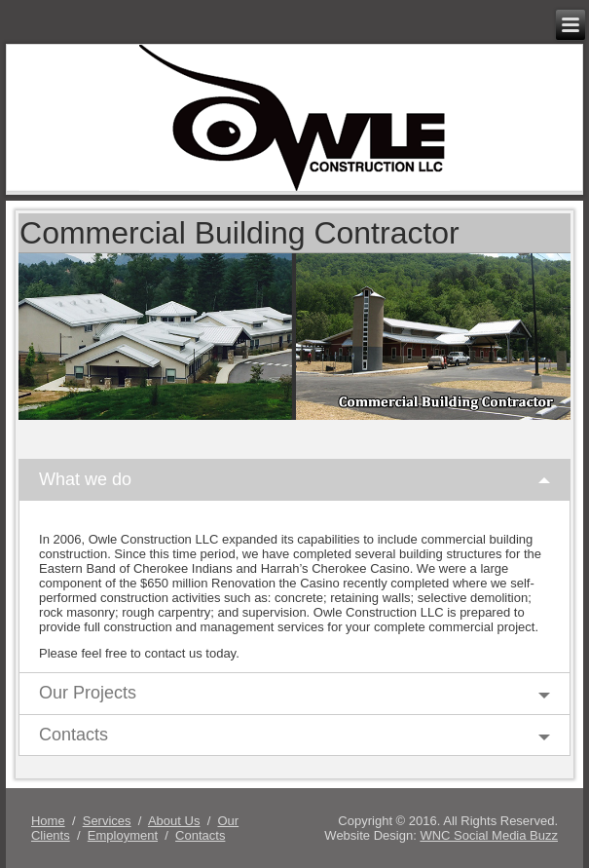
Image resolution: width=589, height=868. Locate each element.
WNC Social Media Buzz (489, 835)
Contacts (74, 735)
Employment (123, 835)
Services (107, 821)
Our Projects (88, 693)
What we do (85, 479)
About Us (174, 821)
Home (48, 821)
